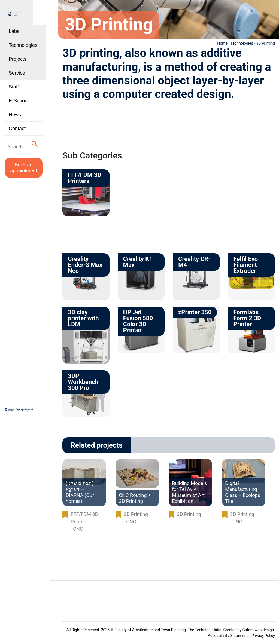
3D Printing (136, 514)
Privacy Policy (263, 636)
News (15, 116)
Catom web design (258, 630)
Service (17, 74)
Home (222, 43)
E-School (19, 102)
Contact (17, 130)
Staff (14, 88)
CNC (78, 529)
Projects (18, 60)
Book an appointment (26, 168)
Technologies (23, 47)
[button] (39, 145)
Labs (14, 33)
